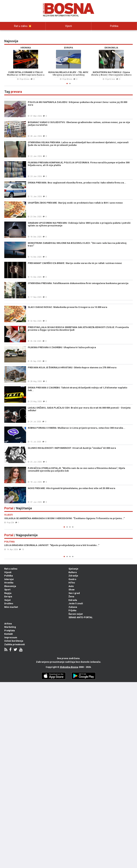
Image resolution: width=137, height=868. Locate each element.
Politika (114, 26)
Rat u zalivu (11, 569)
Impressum (11, 637)
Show (72, 590)
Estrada (73, 600)
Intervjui (23, 34)
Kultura (73, 572)
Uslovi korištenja (14, 641)
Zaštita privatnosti (15, 644)
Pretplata (10, 631)
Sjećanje (73, 569)
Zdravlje (73, 576)
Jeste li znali (76, 603)
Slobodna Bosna (69, 667)
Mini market (11, 607)
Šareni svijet (76, 614)
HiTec (72, 583)
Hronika (9, 583)
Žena (71, 597)
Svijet (7, 600)
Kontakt (8, 634)
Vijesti (68, 26)
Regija (8, 593)
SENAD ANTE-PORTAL (81, 617)
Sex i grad (74, 593)
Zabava (73, 607)
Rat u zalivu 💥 (23, 26)
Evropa (8, 597)
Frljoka (72, 610)
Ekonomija (10, 586)
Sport (7, 590)
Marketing (10, 627)
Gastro (72, 579)
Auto (71, 586)
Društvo (9, 603)
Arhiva (8, 624)
